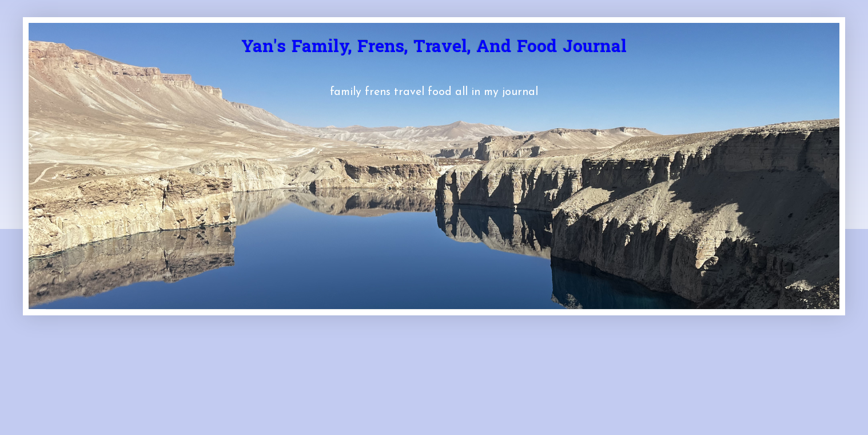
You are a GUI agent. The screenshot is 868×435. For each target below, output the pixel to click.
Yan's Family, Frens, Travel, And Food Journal (434, 48)
